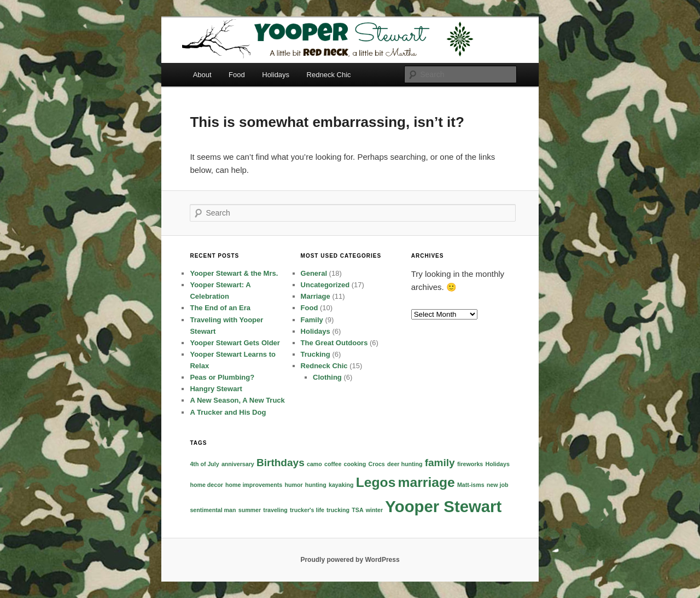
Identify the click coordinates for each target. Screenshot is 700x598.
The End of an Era (220, 308)
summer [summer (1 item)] (250, 510)
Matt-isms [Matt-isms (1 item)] (471, 485)
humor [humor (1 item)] (293, 485)
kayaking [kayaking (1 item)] (341, 485)
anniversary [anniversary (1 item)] (238, 464)
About (202, 75)
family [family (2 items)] (440, 463)
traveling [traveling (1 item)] (275, 510)
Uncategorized (325, 285)
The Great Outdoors (334, 343)
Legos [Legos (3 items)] (376, 482)
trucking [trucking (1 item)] (338, 510)
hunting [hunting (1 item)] (316, 485)
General (314, 273)
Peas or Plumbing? (222, 377)
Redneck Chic (329, 75)
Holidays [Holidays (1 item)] (497, 464)
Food (237, 75)
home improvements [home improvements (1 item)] (254, 485)
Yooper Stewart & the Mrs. (234, 273)
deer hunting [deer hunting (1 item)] (405, 464)
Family (312, 320)
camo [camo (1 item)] (314, 464)
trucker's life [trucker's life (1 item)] (307, 510)
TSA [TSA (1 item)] (357, 510)
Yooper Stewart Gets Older (235, 343)
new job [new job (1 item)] (498, 485)
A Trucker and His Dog (228, 412)
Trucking (316, 354)
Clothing (327, 377)
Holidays (276, 75)
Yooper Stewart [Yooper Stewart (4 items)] (443, 506)
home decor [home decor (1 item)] (206, 485)
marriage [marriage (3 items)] (427, 482)
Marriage (316, 296)
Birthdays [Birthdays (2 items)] (281, 463)
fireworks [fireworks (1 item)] (470, 464)
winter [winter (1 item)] (374, 510)
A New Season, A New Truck (237, 400)
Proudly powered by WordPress (350, 560)
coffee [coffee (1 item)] (333, 464)
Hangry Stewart (216, 389)
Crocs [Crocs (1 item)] (377, 464)
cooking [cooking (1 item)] (355, 464)
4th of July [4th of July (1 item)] (204, 464)
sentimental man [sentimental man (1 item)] (213, 510)
